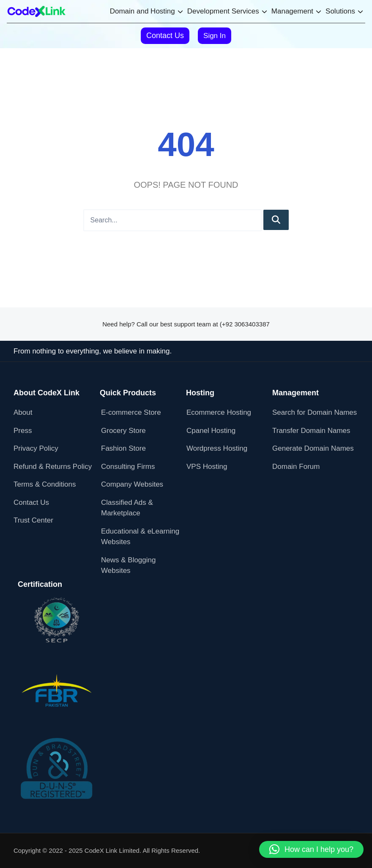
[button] (311, 849)
